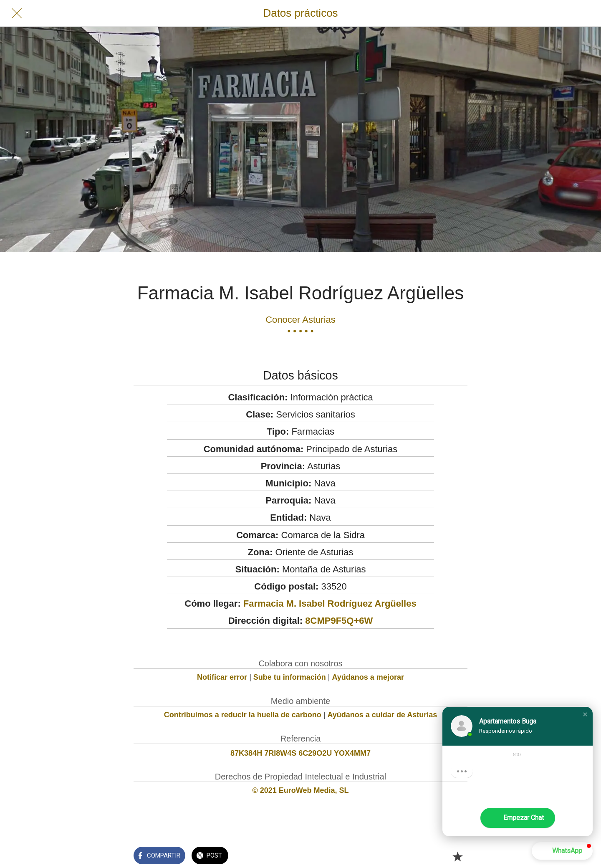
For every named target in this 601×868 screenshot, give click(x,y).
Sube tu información (290, 677)
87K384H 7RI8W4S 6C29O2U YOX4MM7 (300, 753)
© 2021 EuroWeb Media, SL (301, 790)
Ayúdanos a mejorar (368, 677)
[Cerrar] (17, 13)
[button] (585, 714)
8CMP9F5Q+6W (339, 621)
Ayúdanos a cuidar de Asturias (383, 715)
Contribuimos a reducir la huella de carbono (243, 715)
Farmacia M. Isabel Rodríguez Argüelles (330, 604)
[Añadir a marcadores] (457, 856)
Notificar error (222, 677)
